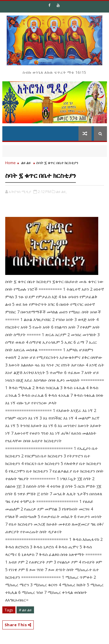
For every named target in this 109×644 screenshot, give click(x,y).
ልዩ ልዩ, (61, 192)
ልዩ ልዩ (26, 163)
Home (10, 163)
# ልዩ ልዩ (25, 610)
